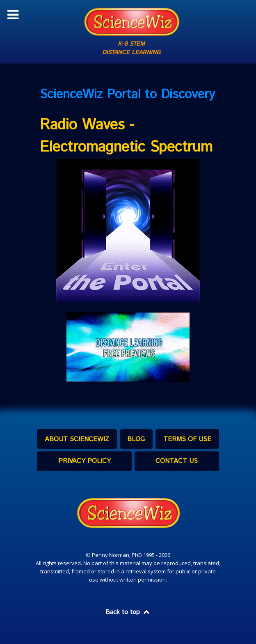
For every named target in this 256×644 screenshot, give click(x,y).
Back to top (128, 612)
